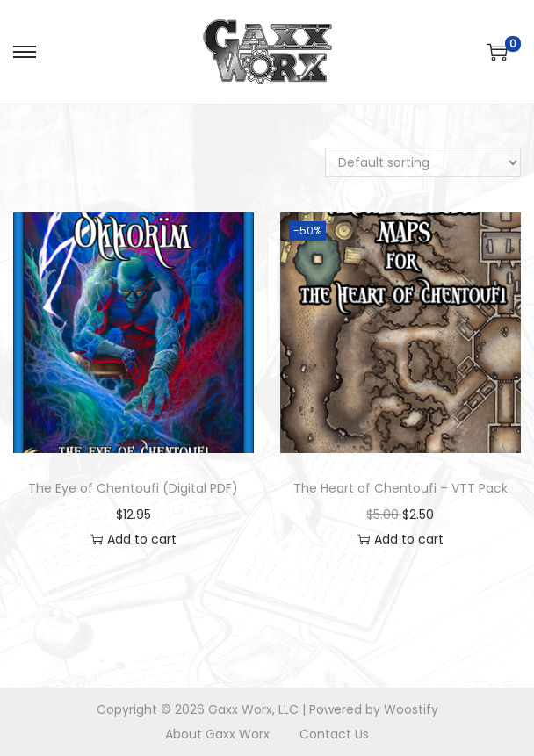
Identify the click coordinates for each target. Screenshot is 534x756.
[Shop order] (423, 162)
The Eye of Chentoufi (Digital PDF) (133, 488)
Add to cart (133, 539)
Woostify (411, 709)
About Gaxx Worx (217, 734)
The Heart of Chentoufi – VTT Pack (400, 488)
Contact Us (334, 734)
